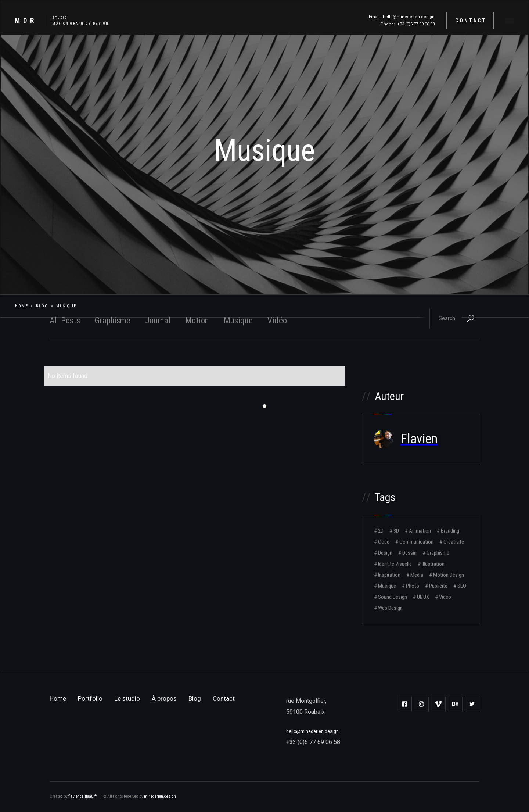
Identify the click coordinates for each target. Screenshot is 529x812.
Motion (197, 321)
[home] (58, 21)
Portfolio (90, 698)
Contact (471, 21)
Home (22, 306)
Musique (238, 321)
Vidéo (277, 321)
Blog (42, 306)
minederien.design (160, 796)
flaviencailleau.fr (83, 796)
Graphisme (113, 321)
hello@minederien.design (409, 17)
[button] (510, 21)
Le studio (127, 698)
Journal (158, 321)
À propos (164, 698)
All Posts (65, 321)
